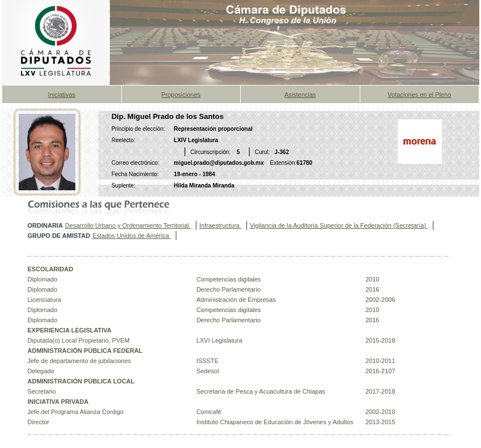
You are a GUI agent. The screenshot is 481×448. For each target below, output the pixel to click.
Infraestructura (220, 225)
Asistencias (300, 95)
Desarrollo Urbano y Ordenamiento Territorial (128, 225)
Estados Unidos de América (131, 236)
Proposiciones (181, 95)
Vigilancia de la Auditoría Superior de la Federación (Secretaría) (339, 225)
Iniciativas (62, 95)
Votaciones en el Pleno (419, 95)
